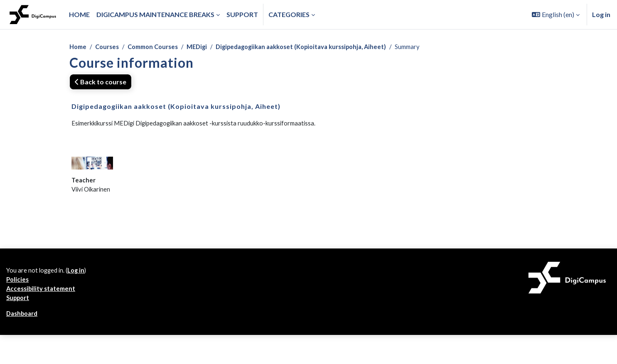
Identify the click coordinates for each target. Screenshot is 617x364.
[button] (556, 15)
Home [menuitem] (79, 14)
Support (19, 355)
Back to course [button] (101, 82)
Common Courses (160, 47)
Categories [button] (289, 14)
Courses (110, 47)
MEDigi (208, 47)
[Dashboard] (33, 15)
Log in (601, 14)
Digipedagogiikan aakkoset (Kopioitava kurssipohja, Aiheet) (320, 47)
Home (79, 47)
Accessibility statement (43, 345)
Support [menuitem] (242, 14)
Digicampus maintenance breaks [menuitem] (155, 14)
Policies (18, 335)
